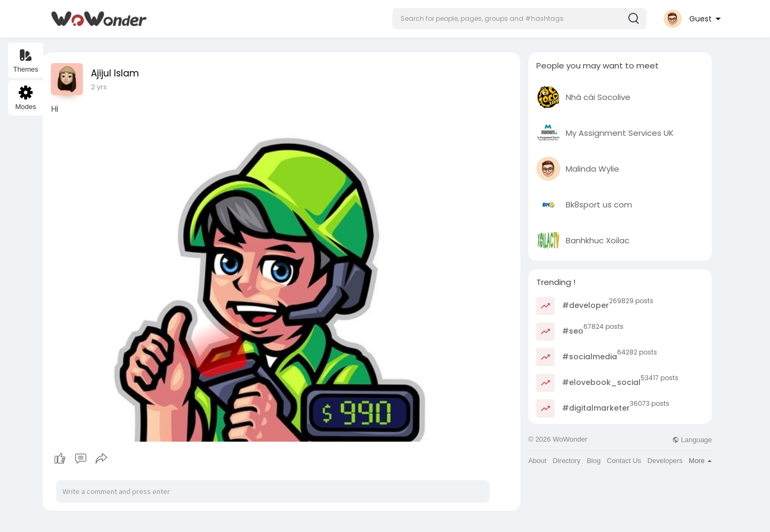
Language (692, 440)
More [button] (700, 461)
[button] (519, 19)
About (537, 461)
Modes (25, 98)
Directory (567, 461)
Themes (26, 61)
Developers (665, 461)
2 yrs (99, 87)
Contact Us (624, 461)
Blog (594, 461)
